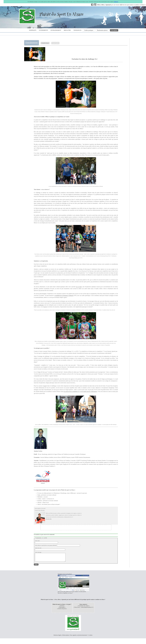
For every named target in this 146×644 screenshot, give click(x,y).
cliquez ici (116, 2)
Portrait (62, 607)
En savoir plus (49, 519)
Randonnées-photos (102, 30)
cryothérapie (41, 305)
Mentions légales (57, 637)
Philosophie (62, 609)
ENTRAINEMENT (56, 30)
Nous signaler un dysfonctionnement (78, 637)
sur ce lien (79, 287)
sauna (35, 305)
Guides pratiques (89, 30)
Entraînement (32, 43)
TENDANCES (77, 30)
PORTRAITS (33, 30)
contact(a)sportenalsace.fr (87, 609)
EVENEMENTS (43, 30)
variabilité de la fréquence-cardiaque (64, 296)
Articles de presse (62, 610)
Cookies (91, 637)
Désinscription (66, 637)
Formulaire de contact (84, 607)
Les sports (114, 30)
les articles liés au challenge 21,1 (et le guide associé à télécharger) (80, 392)
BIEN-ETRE (67, 30)
